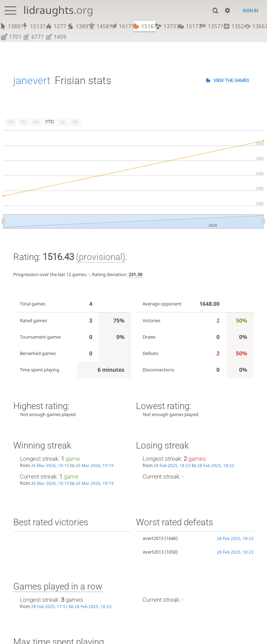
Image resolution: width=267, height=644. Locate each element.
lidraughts (58, 10)
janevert (32, 80)
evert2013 (153, 538)
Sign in (250, 11)
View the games (231, 80)
